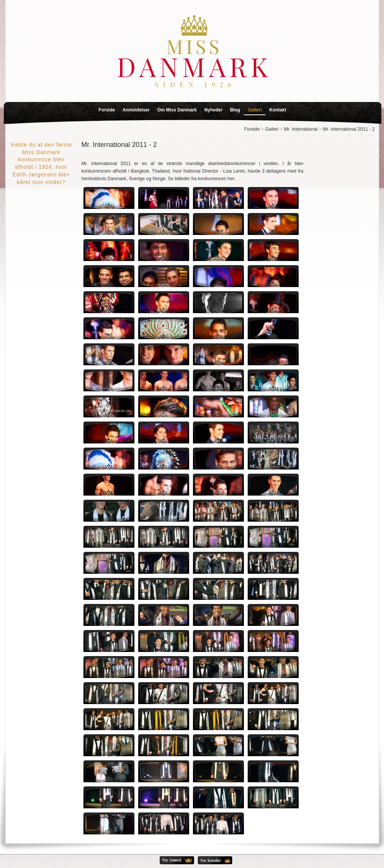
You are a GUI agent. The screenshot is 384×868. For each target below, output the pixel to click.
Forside (107, 110)
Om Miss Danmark (177, 110)
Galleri (255, 110)
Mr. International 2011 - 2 (349, 129)
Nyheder (213, 110)
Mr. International (301, 129)
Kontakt (278, 110)
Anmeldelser (136, 110)
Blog (235, 110)
